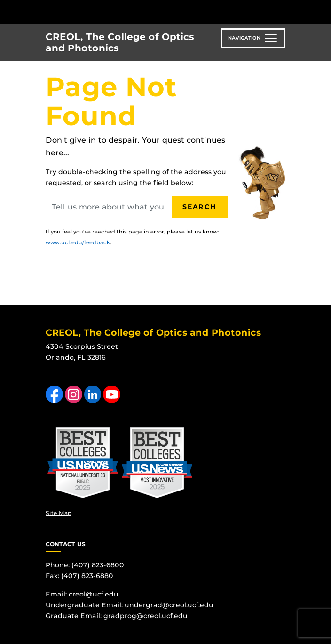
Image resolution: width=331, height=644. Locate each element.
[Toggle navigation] (253, 38)
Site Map (59, 513)
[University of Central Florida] (71, 12)
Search (199, 207)
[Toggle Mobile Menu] (322, 11)
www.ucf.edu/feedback (78, 242)
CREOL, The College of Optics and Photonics (120, 42)
